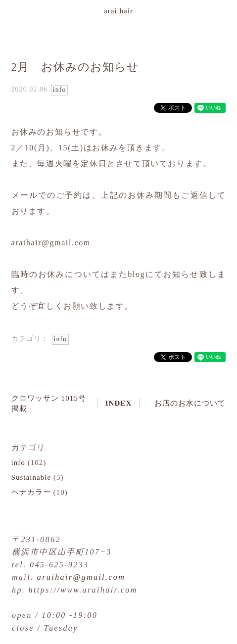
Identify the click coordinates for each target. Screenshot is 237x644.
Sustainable (31, 477)
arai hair (118, 11)
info (60, 90)
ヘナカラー (31, 492)
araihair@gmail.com (81, 577)
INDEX (119, 403)
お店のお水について (190, 403)
